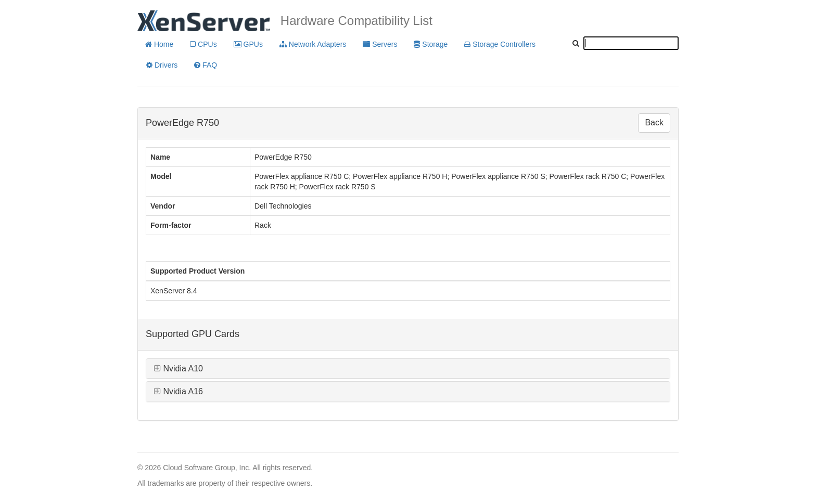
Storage (431, 44)
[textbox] (631, 43)
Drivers (162, 65)
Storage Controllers (500, 44)
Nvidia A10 (178, 369)
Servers (380, 44)
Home (159, 44)
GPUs (248, 44)
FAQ (206, 65)
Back (654, 122)
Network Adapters (313, 44)
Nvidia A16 (178, 391)
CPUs (203, 44)
